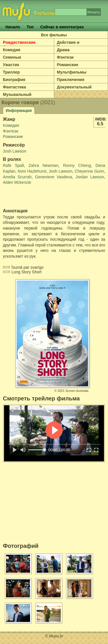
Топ (30, 27)
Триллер (11, 72)
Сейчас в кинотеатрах (62, 27)
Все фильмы (54, 35)
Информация (19, 110)
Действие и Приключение (71, 45)
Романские (68, 65)
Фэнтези (65, 57)
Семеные (12, 57)
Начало (13, 27)
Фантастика (14, 87)
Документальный (74, 87)
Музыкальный (17, 94)
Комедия (12, 50)
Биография (14, 80)
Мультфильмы (72, 72)
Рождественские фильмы (19, 45)
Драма (63, 50)
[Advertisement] (36, 197)
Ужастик (11, 65)
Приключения (71, 80)
